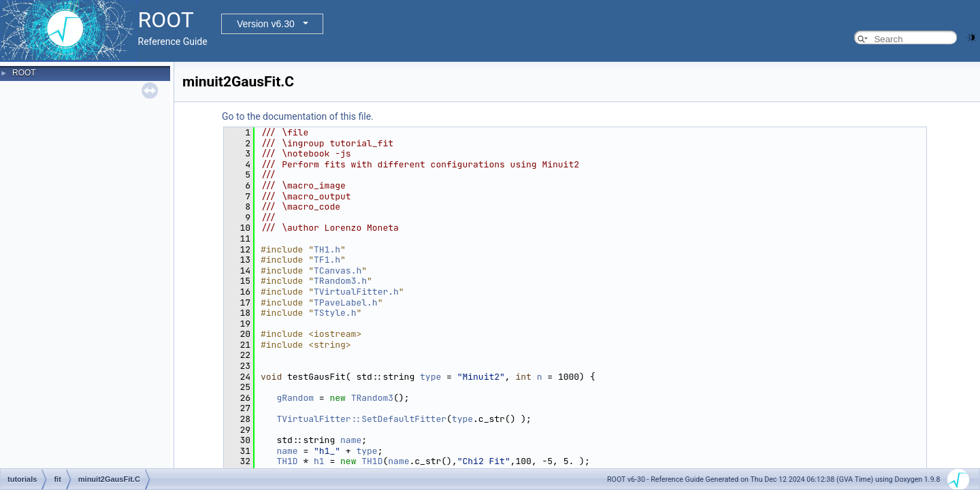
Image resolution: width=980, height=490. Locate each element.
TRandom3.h (340, 281)
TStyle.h (335, 313)
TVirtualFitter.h (356, 292)
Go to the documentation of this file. (298, 116)
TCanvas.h (338, 271)
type (430, 377)
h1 (319, 461)
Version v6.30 (266, 24)
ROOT (24, 73)
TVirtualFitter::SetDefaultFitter (361, 419)
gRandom (295, 398)
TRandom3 (372, 398)
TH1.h (327, 249)
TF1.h (327, 260)
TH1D (287, 461)
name (351, 440)
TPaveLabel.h (346, 303)
